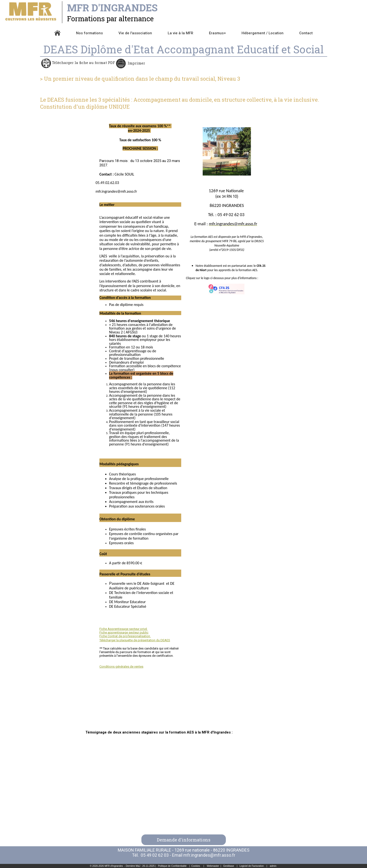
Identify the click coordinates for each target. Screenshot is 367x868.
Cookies (196, 866)
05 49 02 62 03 (155, 855)
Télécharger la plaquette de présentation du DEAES (135, 640)
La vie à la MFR (180, 33)
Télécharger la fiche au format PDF (83, 63)
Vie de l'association (135, 33)
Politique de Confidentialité (172, 866)
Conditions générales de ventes (121, 667)
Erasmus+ (217, 33)
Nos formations (89, 33)
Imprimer (136, 63)
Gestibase (229, 866)
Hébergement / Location (263, 33)
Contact (306, 33)
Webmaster (213, 866)
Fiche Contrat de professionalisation (125, 636)
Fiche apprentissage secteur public (124, 632)
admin (273, 866)
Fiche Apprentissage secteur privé (124, 629)
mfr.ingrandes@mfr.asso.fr (209, 855)
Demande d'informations (184, 840)
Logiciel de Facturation (252, 866)
